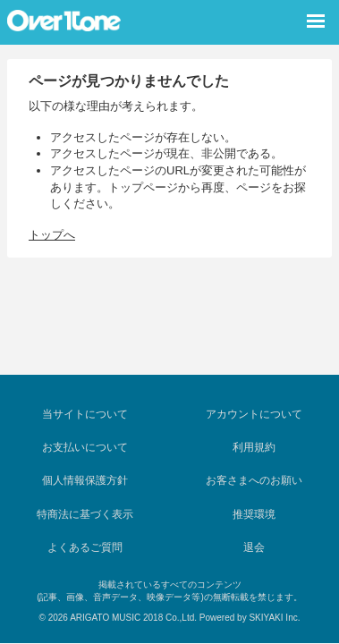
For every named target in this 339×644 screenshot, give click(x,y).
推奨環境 (254, 514)
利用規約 (254, 447)
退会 (254, 547)
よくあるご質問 (85, 547)
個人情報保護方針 (85, 480)
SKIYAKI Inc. (274, 618)
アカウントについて (254, 414)
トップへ (52, 235)
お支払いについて (85, 447)
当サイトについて (85, 414)
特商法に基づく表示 (85, 514)
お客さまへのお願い (254, 480)
